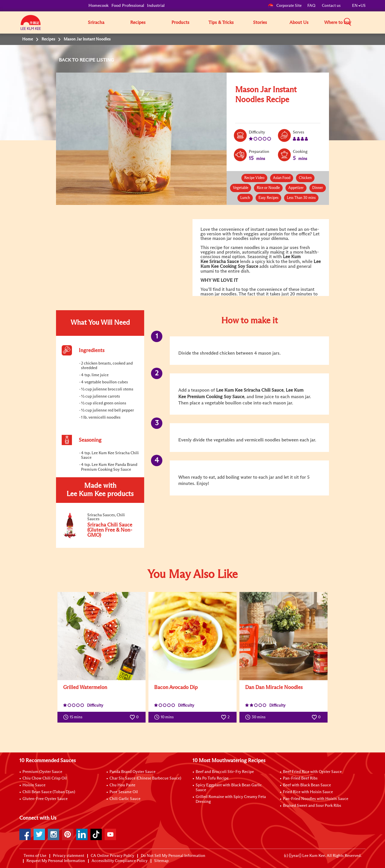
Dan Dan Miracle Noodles (274, 688)
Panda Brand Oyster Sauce (133, 772)
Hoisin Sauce (34, 785)
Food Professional (128, 6)
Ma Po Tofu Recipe (212, 778)
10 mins (165, 717)
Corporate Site (285, 6)
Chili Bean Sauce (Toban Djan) (49, 792)
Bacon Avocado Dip (176, 688)
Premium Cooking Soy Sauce (216, 397)
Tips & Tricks (221, 22)
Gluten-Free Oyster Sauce (45, 799)
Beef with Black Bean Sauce (307, 785)
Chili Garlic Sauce (125, 799)
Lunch (245, 198)
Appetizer (296, 188)
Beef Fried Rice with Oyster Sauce (312, 772)
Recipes (138, 22)
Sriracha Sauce (224, 262)
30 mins (257, 717)
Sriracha (96, 22)
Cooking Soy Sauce (239, 266)
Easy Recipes (268, 198)
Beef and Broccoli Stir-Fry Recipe (225, 772)
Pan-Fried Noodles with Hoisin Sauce (316, 799)
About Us (299, 22)
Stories (260, 22)
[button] (368, 22)
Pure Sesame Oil (124, 792)
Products (180, 22)
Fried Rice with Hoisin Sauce (308, 792)
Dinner (318, 188)
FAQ (312, 6)
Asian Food (282, 178)
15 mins (74, 717)
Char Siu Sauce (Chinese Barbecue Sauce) (145, 778)
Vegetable (241, 188)
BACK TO (69, 60)
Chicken (305, 178)
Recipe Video (254, 178)
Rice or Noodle (268, 188)
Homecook (99, 6)
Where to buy (338, 22)
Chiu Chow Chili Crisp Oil (45, 778)
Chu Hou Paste (122, 785)
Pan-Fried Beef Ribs (300, 778)
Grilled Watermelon (85, 688)
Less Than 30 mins (301, 198)
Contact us (331, 6)
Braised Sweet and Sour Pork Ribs (312, 806)
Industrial (156, 6)
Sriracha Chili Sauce (263, 390)
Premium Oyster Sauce (42, 772)
